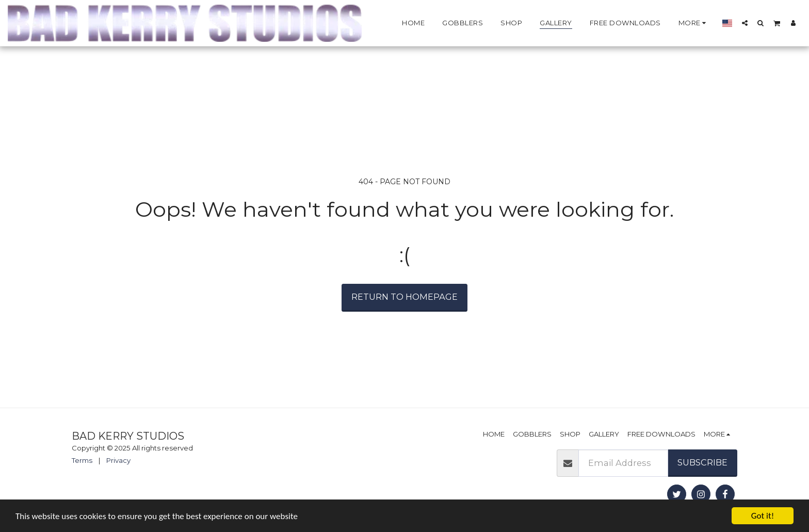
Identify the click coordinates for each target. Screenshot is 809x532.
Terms (82, 460)
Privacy (118, 460)
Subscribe (702, 462)
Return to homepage (405, 297)
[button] (745, 23)
